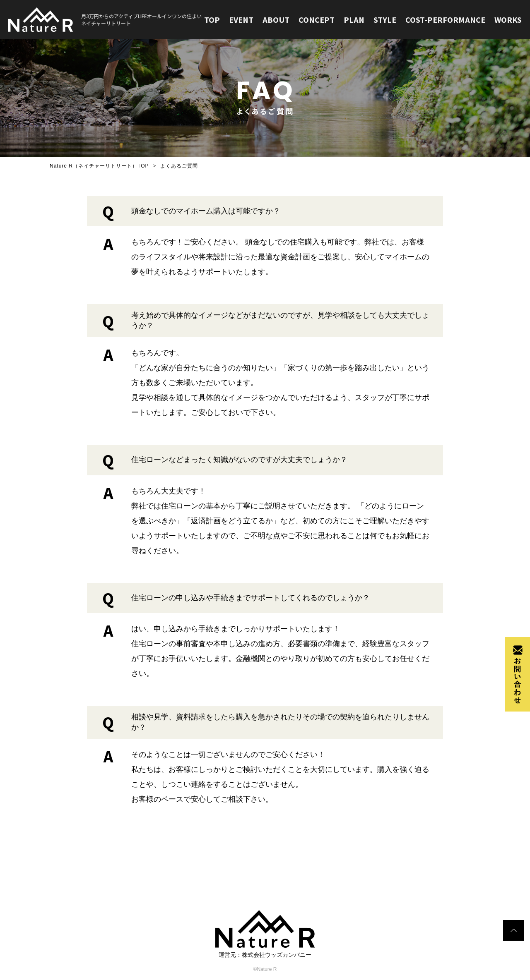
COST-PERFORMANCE (444, 20)
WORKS (508, 20)
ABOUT (272, 20)
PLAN (351, 20)
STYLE (383, 20)
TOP (207, 20)
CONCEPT (313, 20)
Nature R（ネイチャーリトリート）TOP (99, 166)
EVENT (237, 20)
